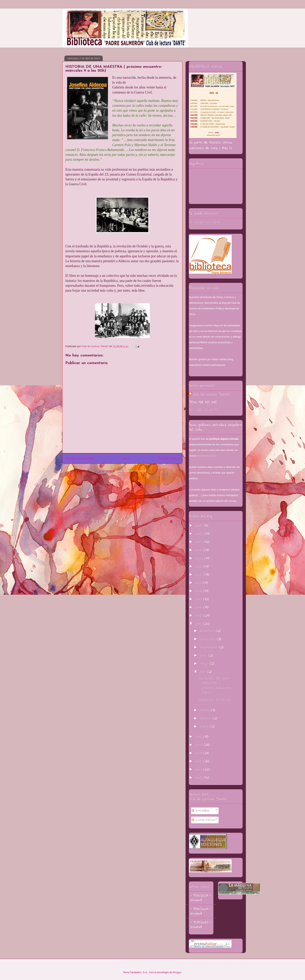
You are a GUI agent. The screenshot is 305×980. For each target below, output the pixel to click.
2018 (199, 591)
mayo (205, 664)
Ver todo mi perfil (203, 410)
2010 (199, 761)
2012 (199, 745)
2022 (199, 558)
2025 (200, 534)
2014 (199, 624)
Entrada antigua (169, 458)
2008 (199, 778)
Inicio (126, 458)
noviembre (208, 639)
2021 (199, 567)
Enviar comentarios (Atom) (130, 471)
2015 (199, 616)
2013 (199, 737)
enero (205, 727)
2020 (199, 575)
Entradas (201, 811)
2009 (199, 770)
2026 (199, 526)
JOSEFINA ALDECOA (215, 700)
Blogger (177, 972)
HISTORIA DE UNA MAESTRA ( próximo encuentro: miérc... (215, 686)
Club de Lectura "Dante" (212, 395)
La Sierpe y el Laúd (204, 222)
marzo (205, 710)
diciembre (208, 631)
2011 (199, 753)
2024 (199, 542)
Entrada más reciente (80, 458)
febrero (206, 718)
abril (203, 672)
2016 (199, 607)
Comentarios (204, 820)
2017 (199, 599)
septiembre (209, 647)
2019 (199, 583)
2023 (199, 550)
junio (204, 656)
